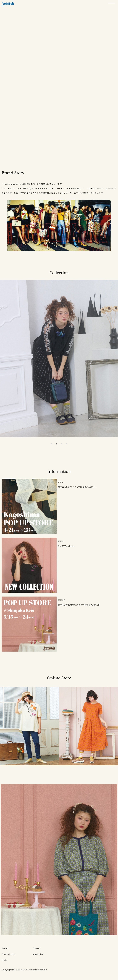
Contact (37, 948)
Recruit (5, 948)
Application (38, 954)
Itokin (4, 960)
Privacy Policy (8, 954)
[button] (52, 444)
